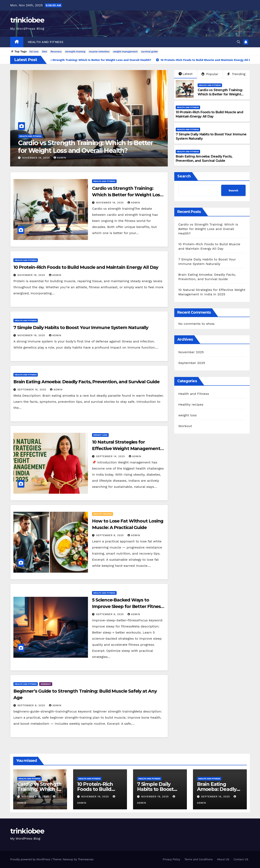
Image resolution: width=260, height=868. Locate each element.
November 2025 (191, 352)
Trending (236, 74)
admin (60, 158)
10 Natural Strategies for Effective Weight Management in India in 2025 (126, 449)
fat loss (34, 52)
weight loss (100, 435)
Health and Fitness (46, 42)
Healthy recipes (102, 514)
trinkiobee (27, 20)
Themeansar (86, 859)
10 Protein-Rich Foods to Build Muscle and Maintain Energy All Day (209, 114)
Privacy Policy (171, 859)
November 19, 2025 (36, 158)
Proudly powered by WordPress (31, 859)
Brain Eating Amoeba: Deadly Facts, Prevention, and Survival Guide (204, 159)
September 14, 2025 (111, 456)
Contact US (241, 859)
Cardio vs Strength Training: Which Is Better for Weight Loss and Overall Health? (86, 147)
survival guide (149, 52)
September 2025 (192, 363)
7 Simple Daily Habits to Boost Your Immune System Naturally (81, 328)
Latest (186, 74)
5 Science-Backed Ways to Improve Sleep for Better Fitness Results (127, 606)
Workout (46, 684)
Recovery (56, 52)
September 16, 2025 (32, 390)
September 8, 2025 (110, 535)
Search (184, 176)
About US (223, 859)
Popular (210, 74)
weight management (125, 52)
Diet (44, 52)
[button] (238, 42)
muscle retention (99, 52)
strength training (75, 52)
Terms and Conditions (199, 859)
